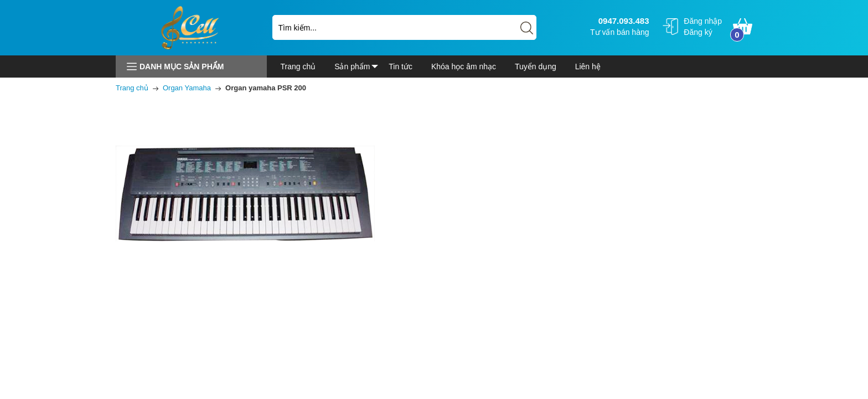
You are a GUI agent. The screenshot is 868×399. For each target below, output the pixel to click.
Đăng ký (698, 32)
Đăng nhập (703, 21)
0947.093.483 (622, 21)
